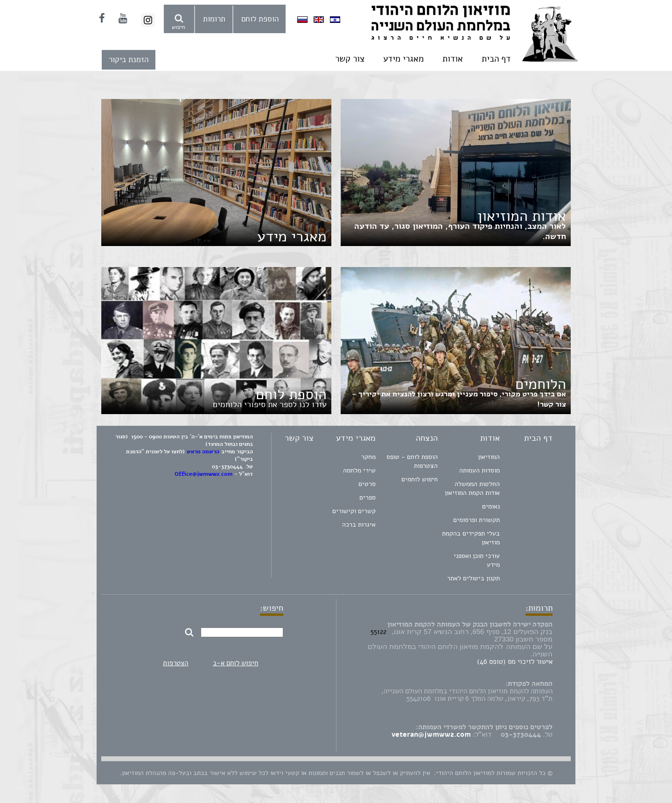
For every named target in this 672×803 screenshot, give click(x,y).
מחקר (368, 457)
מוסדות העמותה (479, 470)
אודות (453, 59)
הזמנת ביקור (129, 60)
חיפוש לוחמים (420, 479)
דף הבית (496, 59)
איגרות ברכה (359, 525)
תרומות (214, 19)
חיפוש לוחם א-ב (235, 663)
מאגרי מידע (403, 59)
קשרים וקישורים (354, 511)
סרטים (367, 484)
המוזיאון (489, 457)
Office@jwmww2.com (203, 474)
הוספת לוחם (260, 19)
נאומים (491, 506)
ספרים (367, 497)
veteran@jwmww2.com (431, 734)
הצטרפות (175, 663)
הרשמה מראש (203, 451)
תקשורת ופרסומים (476, 520)
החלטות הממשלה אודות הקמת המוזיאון (472, 488)
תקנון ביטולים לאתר (473, 578)
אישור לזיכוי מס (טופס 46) (515, 662)
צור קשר (350, 59)
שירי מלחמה (359, 470)
